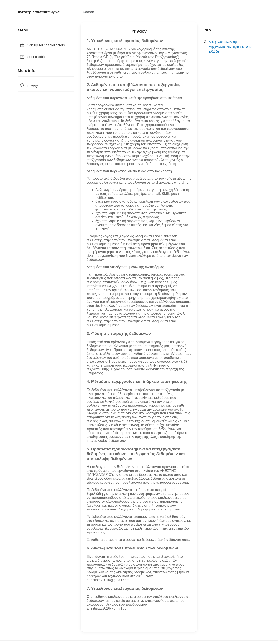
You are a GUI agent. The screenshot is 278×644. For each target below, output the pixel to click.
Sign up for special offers (42, 45)
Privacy (29, 86)
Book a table (33, 57)
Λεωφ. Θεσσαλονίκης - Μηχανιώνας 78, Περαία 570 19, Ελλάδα (230, 47)
